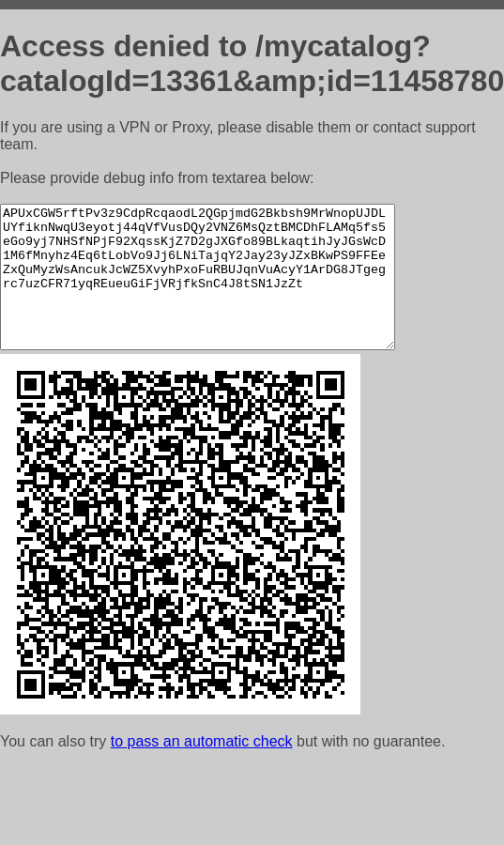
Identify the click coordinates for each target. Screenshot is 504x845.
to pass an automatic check (202, 769)
